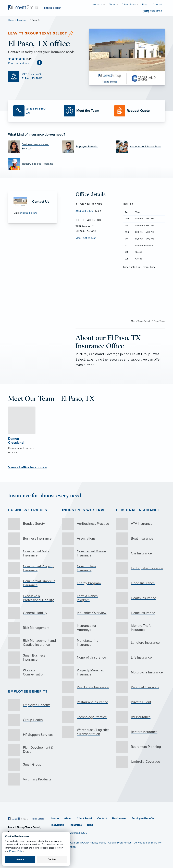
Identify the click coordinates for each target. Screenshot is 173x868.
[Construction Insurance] (86, 568)
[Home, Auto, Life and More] (140, 147)
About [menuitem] (112, 5)
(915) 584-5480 (28, 213)
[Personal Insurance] (140, 687)
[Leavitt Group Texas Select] (35, 8)
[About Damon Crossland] (22, 437)
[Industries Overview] (86, 613)
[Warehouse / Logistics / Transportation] (86, 732)
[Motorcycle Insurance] (140, 672)
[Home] (26, 819)
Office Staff (90, 238)
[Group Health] (33, 720)
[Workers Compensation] (33, 672)
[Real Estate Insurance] (86, 687)
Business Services (28, 510)
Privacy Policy (16, 851)
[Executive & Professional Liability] (33, 598)
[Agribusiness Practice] (86, 524)
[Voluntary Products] (33, 779)
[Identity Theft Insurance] (140, 628)
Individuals (58, 825)
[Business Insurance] (33, 539)
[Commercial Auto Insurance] (33, 553)
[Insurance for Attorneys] (86, 628)
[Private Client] (140, 702)
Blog (90, 825)
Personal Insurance (138, 510)
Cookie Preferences (120, 843)
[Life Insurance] (140, 658)
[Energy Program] (86, 583)
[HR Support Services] (33, 735)
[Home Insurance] (140, 613)
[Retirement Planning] (140, 747)
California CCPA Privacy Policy (88, 843)
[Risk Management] (33, 628)
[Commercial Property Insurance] (33, 568)
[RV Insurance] (140, 717)
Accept (20, 859)
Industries (76, 825)
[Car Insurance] (140, 553)
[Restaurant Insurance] (86, 702)
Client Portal (84, 818)
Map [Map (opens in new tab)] (78, 238)
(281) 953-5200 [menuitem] (152, 11)
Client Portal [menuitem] (129, 5)
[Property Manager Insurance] (86, 672)
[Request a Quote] (137, 111)
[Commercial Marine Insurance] (86, 553)
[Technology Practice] (86, 717)
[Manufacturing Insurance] (86, 643)
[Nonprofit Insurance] (86, 658)
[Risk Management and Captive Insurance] (33, 643)
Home (11, 20)
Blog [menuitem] (145, 5)
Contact (102, 818)
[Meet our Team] (87, 111)
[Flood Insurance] (140, 583)
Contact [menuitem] (158, 5)
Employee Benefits (28, 691)
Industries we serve (84, 510)
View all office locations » (27, 467)
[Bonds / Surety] (33, 524)
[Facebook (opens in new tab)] (41, 62)
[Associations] (86, 539)
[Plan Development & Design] (33, 750)
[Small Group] (33, 765)
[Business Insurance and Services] (33, 147)
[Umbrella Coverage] (140, 762)
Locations (22, 20)
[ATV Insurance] (140, 524)
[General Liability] (33, 613)
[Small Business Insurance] (33, 658)
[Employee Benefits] (86, 147)
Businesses (119, 818)
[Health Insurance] (140, 598)
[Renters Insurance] (140, 732)
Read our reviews (18, 63)
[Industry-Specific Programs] (33, 164)
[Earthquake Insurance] (140, 568)
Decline (52, 859)
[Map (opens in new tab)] (46, 76)
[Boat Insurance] (140, 539)
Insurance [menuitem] (97, 5)
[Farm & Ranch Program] (86, 598)
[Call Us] (36, 111)
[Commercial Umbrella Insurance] (33, 583)
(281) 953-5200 (78, 833)
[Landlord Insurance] (140, 643)
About (68, 818)
